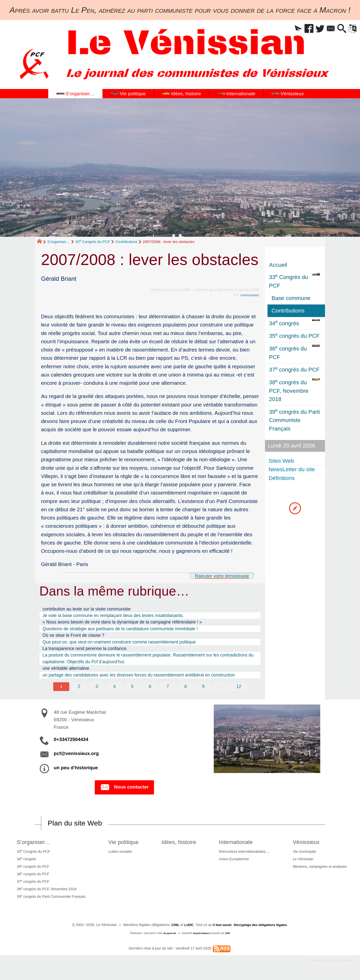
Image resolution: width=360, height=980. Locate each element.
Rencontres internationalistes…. (247, 853)
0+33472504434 (71, 740)
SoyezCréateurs (202, 934)
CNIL (170, 926)
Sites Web (282, 461)
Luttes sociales (118, 853)
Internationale (241, 843)
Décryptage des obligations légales (263, 926)
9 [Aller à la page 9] (204, 687)
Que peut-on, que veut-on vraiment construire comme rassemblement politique (119, 642)
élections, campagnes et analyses (321, 868)
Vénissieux (309, 843)
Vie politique (123, 843)
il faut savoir (220, 926)
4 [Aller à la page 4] (114, 687)
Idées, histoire (181, 843)
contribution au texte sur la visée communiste (86, 609)
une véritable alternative (66, 668)
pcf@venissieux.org (76, 754)
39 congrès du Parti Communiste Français (50, 897)
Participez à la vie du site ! (327, 962)
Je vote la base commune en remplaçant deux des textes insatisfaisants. (113, 615)
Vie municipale (305, 853)
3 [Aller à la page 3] (96, 687)
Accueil (278, 265)
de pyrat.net (168, 934)
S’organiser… (59, 242)
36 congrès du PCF (32, 875)
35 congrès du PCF (32, 867)
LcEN (184, 926)
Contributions (126, 242)
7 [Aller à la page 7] (168, 687)
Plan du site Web (78, 824)
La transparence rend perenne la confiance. (85, 648)
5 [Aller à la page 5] (132, 687)
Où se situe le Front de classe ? (73, 635)
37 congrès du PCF (32, 882)
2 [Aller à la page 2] (78, 687)
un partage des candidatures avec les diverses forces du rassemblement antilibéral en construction (139, 675)
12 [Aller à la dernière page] (240, 687)
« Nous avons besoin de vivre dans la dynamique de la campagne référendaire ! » (122, 622)
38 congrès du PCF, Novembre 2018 (46, 890)
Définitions (282, 478)
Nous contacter (124, 788)
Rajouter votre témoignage (218, 576)
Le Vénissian (304, 860)
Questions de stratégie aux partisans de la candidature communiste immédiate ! (120, 629)
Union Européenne (236, 860)
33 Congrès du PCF (93, 242)
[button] (289, 29)
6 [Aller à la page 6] (150, 687)
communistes (248, 295)
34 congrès (26, 860)
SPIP (230, 934)
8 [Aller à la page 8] (186, 687)
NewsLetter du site (292, 469)
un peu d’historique (76, 768)
